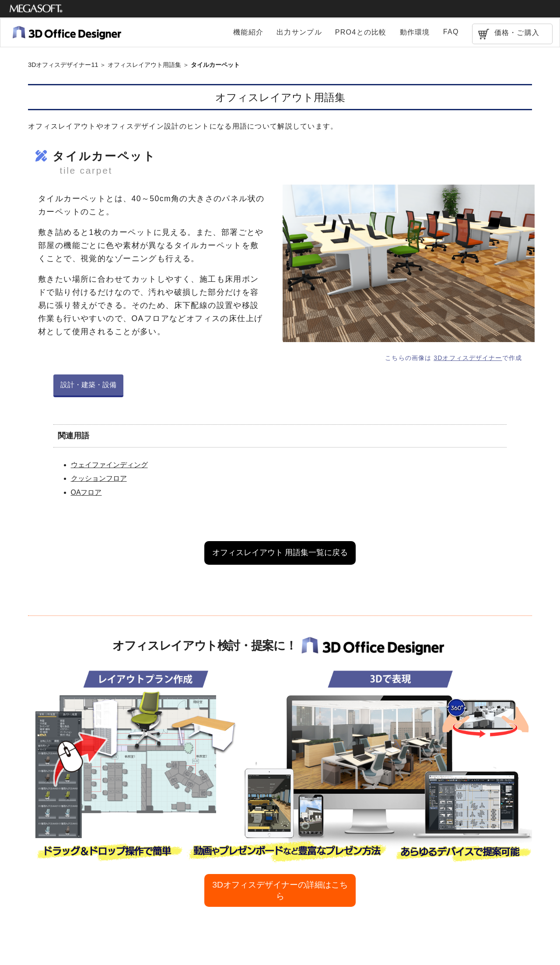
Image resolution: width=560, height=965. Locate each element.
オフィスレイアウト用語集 (144, 65)
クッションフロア (99, 478)
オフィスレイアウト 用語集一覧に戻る (280, 552)
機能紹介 (248, 32)
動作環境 (415, 32)
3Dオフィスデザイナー (468, 358)
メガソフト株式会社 (36, 9)
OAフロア (86, 492)
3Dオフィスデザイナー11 (63, 65)
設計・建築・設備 (88, 385)
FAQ (451, 32)
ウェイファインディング (109, 465)
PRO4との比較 (361, 32)
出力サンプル (299, 32)
